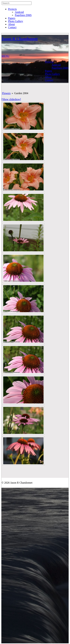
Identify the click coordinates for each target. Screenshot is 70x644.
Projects (12, 9)
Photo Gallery (16, 21)
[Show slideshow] (11, 99)
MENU (5, 56)
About (11, 24)
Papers (12, 18)
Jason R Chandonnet (20, 39)
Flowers (6, 93)
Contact (12, 27)
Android (19, 12)
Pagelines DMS (23, 15)
